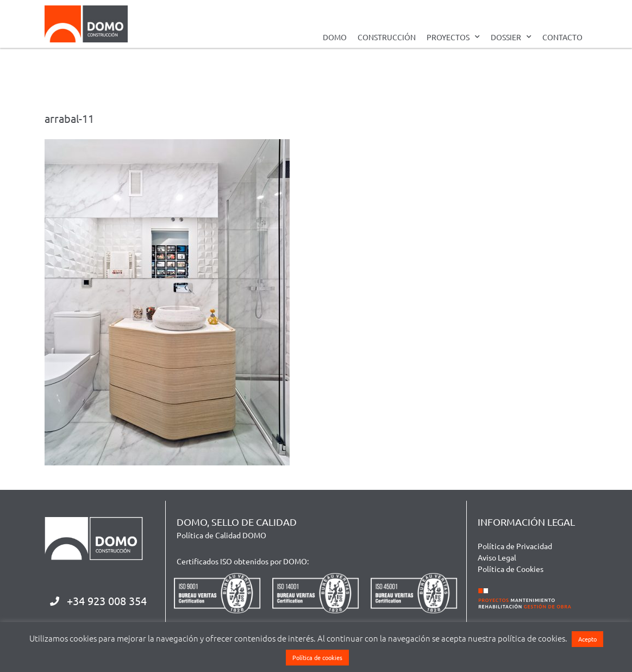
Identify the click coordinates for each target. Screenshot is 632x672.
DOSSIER (511, 37)
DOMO (335, 37)
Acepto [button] (587, 639)
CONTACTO (562, 37)
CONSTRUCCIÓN (387, 37)
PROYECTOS (453, 37)
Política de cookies (317, 657)
